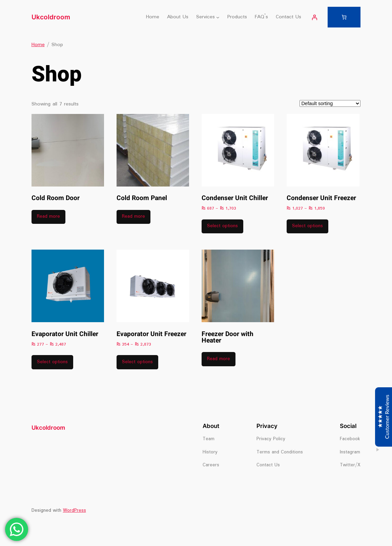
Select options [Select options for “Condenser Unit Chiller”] (222, 226)
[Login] (314, 17)
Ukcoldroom (51, 17)
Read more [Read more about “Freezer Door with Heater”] (219, 359)
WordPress (75, 511)
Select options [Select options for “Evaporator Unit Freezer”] (137, 362)
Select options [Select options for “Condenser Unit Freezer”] (307, 226)
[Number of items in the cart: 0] (344, 17)
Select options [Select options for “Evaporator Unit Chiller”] (52, 362)
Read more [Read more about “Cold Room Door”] (48, 217)
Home (38, 45)
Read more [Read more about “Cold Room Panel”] (133, 217)
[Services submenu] (218, 17)
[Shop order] (330, 103)
